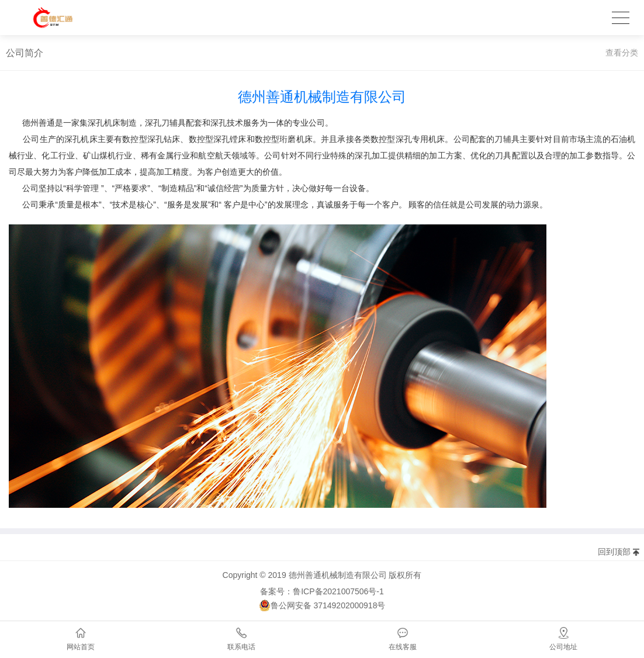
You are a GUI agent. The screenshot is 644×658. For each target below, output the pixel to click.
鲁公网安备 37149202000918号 (322, 605)
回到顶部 (614, 552)
